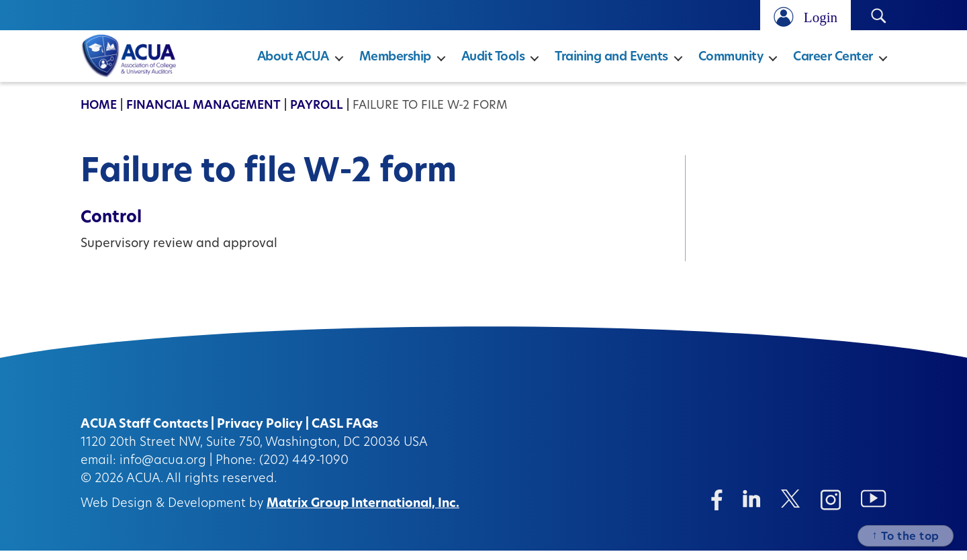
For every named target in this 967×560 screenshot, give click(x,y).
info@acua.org (163, 470)
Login (821, 17)
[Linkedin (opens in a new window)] (752, 508)
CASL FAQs (345, 434)
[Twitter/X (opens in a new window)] (791, 508)
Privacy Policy (260, 434)
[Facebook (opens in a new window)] (717, 509)
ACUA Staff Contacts (144, 434)
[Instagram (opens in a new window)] (831, 509)
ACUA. (145, 488)
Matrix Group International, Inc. (363, 513)
